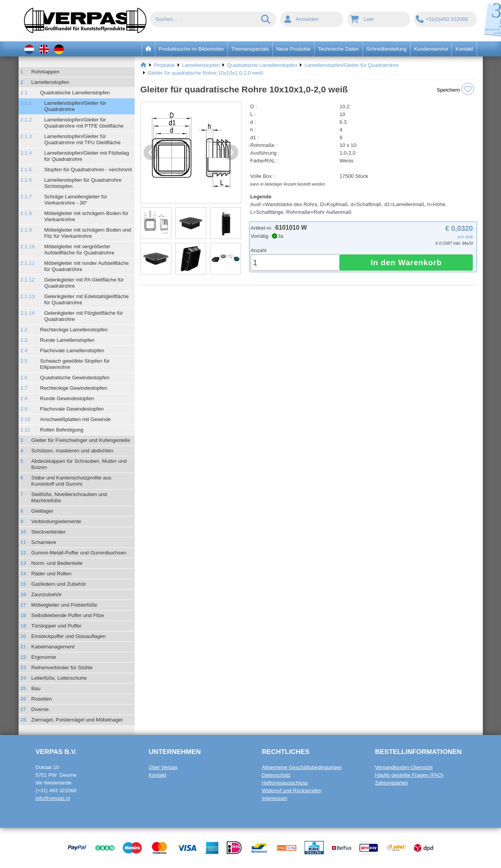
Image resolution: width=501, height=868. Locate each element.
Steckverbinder (49, 532)
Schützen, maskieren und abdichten (72, 451)
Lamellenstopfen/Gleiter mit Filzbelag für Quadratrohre (86, 156)
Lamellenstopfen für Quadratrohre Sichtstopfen (83, 183)
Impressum (275, 798)
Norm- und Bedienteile (57, 563)
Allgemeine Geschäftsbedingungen (302, 767)
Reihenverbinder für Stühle (62, 668)
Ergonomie (44, 657)
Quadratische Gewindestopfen (75, 378)
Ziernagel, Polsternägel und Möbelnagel (77, 720)
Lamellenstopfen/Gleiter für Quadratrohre (75, 106)
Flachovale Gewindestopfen (72, 409)
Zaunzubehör (47, 594)
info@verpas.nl (53, 798)
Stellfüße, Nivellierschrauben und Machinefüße (69, 497)
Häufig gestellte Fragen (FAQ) (409, 775)
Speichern (455, 89)
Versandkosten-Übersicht (404, 767)
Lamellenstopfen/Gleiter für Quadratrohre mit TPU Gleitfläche (82, 139)
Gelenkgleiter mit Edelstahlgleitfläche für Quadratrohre (86, 299)
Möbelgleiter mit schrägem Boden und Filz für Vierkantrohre (87, 233)
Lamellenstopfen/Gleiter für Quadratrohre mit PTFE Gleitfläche (84, 123)
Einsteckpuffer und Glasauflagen (68, 636)
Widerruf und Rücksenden (292, 790)
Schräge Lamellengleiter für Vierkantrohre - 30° (76, 200)
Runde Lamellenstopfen (68, 340)
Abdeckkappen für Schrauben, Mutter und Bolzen (79, 464)
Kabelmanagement (53, 647)
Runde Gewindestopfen (67, 398)
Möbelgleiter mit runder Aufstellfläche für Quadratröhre (86, 266)
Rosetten (42, 699)
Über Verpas (163, 767)
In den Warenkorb (406, 263)
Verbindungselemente (56, 521)
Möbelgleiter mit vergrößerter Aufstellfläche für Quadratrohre (79, 250)
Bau (36, 688)
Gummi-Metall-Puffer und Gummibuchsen (79, 553)
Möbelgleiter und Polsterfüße (64, 605)
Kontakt (157, 775)
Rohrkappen (45, 72)
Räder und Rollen (51, 574)
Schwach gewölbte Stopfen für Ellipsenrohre (75, 364)
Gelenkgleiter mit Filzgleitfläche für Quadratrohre (84, 316)
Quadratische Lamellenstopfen (75, 93)
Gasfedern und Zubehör (59, 584)
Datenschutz (276, 775)
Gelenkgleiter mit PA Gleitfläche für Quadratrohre (84, 283)
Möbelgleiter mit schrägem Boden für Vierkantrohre (86, 216)
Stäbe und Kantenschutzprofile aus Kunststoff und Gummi (71, 481)
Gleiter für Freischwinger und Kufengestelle (81, 440)
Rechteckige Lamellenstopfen (74, 330)
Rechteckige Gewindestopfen (74, 388)
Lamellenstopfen (50, 82)
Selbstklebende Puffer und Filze (68, 615)
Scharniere (44, 542)
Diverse (40, 709)
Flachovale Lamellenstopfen (72, 350)
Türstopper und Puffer (56, 626)
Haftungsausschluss (285, 783)
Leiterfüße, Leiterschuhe (59, 678)
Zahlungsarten (391, 783)
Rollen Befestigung (62, 430)
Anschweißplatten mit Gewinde (76, 419)
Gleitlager (42, 511)
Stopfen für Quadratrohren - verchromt (88, 170)
